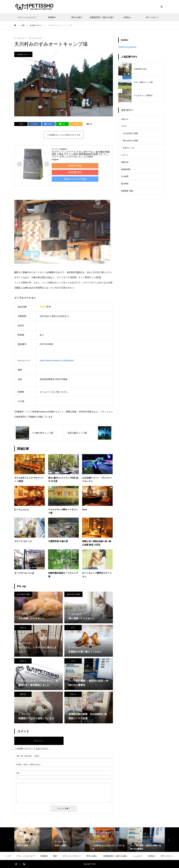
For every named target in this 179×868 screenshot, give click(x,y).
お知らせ (23, 628)
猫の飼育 (125, 192)
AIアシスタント (152, 17)
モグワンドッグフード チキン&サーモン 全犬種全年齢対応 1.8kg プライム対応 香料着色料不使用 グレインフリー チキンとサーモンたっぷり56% (81, 154)
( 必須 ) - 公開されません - (29, 765)
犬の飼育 (125, 184)
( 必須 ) (28, 756)
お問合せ (127, 17)
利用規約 (52, 17)
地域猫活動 (126, 176)
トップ (8, 856)
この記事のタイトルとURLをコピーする (63, 135)
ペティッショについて (27, 17)
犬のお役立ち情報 (23, 594)
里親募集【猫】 (128, 200)
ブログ (73, 628)
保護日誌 (23, 694)
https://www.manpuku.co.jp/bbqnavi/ (57, 360)
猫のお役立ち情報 (73, 594)
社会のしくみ (128, 152)
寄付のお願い (77, 17)
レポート (125, 160)
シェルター (138, 856)
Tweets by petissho (127, 47)
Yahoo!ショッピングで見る (70, 179)
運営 (55, 856)
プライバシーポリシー (72, 856)
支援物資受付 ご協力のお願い (102, 17)
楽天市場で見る (70, 172)
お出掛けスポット (23, 54)
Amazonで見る (70, 166)
